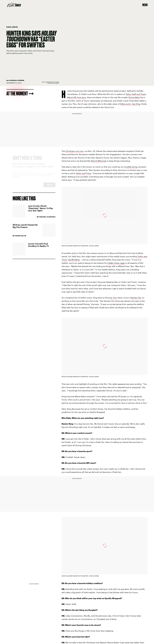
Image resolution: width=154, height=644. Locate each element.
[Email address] (34, 174)
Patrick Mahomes (99, 161)
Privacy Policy (16, 178)
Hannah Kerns (17, 80)
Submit (49, 187)
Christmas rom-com (74, 151)
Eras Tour (113, 298)
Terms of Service (46, 177)
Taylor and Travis (84, 173)
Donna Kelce (134, 97)
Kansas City (136, 298)
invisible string (131, 167)
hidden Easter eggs (116, 263)
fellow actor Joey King (130, 104)
